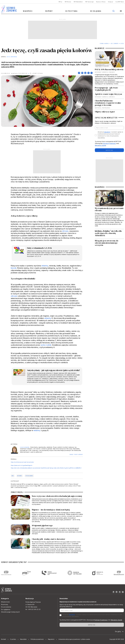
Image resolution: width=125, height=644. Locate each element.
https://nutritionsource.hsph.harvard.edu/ (22, 462)
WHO (13, 476)
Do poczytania (71, 11)
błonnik (14, 268)
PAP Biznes (68, 2)
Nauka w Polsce (101, 2)
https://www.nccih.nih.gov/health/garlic (22, 465)
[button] (121, 11)
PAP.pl (60, 2)
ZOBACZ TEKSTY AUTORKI (76, 454)
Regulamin (51, 639)
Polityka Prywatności (109, 143)
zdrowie (65, 231)
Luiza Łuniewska (12, 57)
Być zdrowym (115, 44)
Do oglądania (96, 11)
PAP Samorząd (89, 2)
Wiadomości (28, 11)
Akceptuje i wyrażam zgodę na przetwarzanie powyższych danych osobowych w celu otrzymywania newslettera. (110, 135)
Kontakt (4, 639)
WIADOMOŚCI (100, 187)
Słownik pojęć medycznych (10, 612)
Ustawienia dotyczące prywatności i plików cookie (74, 639)
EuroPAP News (120, 2)
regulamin (107, 132)
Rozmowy (49, 11)
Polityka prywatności (37, 639)
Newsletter (23, 639)
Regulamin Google (100, 145)
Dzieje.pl (110, 2)
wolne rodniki (46, 345)
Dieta (122, 44)
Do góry (120, 632)
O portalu (13, 639)
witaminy (45, 266)
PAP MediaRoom (78, 2)
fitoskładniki (29, 476)
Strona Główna (104, 44)
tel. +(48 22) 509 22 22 (33, 609)
